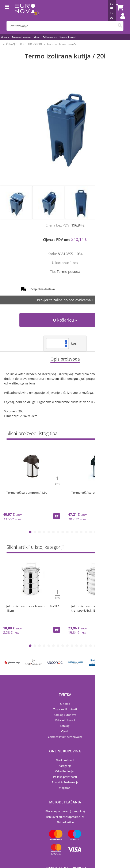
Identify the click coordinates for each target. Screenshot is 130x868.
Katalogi (65, 726)
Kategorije (65, 766)
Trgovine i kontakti (22, 37)
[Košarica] (119, 7)
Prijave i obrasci (65, 720)
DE (112, 18)
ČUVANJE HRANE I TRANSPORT (24, 44)
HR (112, 8)
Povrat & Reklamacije (65, 782)
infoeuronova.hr (71, 737)
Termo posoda (68, 272)
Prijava (121, 20)
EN (112, 13)
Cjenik (65, 731)
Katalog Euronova (65, 715)
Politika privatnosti (65, 777)
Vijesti (37, 37)
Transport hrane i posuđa (62, 44)
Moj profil (65, 788)
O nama (5, 37)
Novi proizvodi (65, 760)
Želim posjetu (50, 37)
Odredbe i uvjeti (65, 771)
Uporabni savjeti (68, 37)
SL (111, 4)
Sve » (120, 434)
